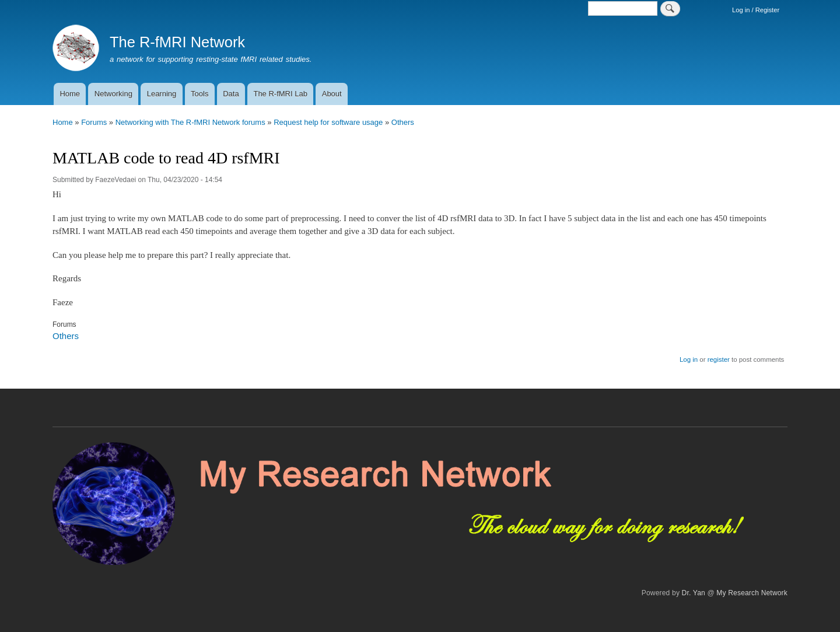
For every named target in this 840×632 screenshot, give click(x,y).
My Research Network (752, 593)
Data (231, 94)
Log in (689, 359)
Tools (199, 94)
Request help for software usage (328, 122)
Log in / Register (756, 10)
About (332, 94)
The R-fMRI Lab (280, 94)
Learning (162, 94)
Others (403, 122)
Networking (113, 94)
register (719, 359)
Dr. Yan (694, 593)
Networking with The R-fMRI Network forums (190, 122)
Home (70, 94)
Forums (94, 122)
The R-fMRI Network (177, 42)
